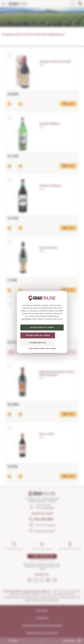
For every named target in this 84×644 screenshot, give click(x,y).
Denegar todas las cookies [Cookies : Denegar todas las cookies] (38, 335)
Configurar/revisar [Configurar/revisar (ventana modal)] (38, 343)
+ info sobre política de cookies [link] (42, 349)
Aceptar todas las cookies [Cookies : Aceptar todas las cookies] (42, 327)
